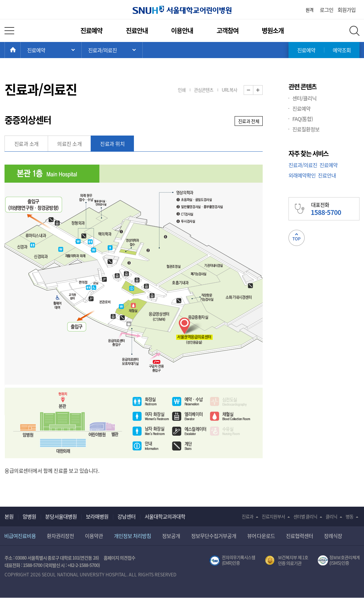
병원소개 (273, 30)
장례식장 (333, 536)
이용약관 (94, 536)
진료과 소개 (26, 144)
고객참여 (228, 30)
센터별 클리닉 (305, 516)
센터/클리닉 (304, 98)
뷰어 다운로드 (261, 536)
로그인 (327, 10)
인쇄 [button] (182, 90)
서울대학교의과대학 (165, 516)
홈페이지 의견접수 (120, 558)
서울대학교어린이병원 (182, 10)
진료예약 (91, 30)
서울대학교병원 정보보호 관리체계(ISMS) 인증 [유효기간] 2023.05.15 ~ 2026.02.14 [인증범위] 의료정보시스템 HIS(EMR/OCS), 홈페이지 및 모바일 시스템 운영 (339, 561)
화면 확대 (263, 90)
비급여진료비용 (20, 536)
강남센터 (126, 516)
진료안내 (137, 30)
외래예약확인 (302, 175)
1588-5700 (33, 565)
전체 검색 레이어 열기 (354, 31)
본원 (9, 516)
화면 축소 (253, 90)
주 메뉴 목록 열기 (51, 50)
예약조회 (342, 50)
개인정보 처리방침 (132, 536)
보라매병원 (97, 516)
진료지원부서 (273, 516)
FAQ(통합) (303, 119)
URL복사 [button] (229, 90)
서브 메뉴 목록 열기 (112, 50)
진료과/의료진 (303, 165)
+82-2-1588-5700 (83, 565)
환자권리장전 (60, 536)
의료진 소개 (69, 144)
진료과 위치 (112, 144)
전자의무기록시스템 (232, 561)
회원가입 (347, 10)
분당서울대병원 (61, 516)
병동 (349, 516)
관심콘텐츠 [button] (204, 90)
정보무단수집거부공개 (214, 536)
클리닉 (331, 516)
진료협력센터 (299, 536)
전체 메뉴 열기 (9, 31)
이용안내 (182, 30)
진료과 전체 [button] (249, 121)
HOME (20, 50)
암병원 (29, 516)
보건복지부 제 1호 (287, 561)
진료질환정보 (306, 129)
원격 (309, 10)
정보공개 (171, 536)
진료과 (248, 516)
